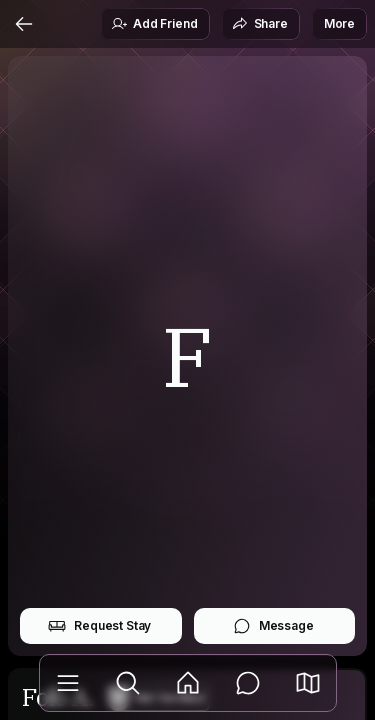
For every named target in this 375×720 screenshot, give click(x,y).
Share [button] (260, 24)
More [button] (339, 23)
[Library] (68, 683)
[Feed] (188, 683)
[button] (308, 683)
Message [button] (273, 626)
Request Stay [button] (99, 626)
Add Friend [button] (154, 24)
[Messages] (248, 683)
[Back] (24, 24)
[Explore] (128, 683)
